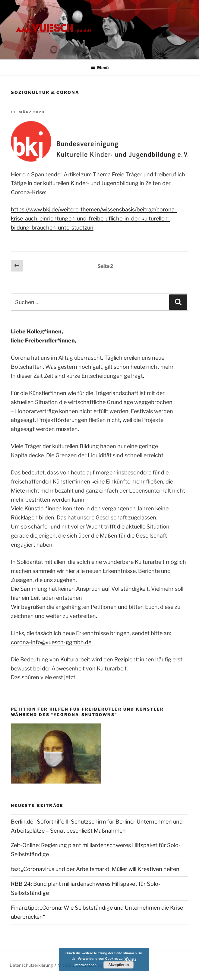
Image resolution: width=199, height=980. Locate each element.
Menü (100, 67)
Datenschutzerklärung (31, 965)
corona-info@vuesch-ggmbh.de (51, 642)
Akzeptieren (118, 965)
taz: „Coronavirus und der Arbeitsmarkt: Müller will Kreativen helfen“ (96, 869)
